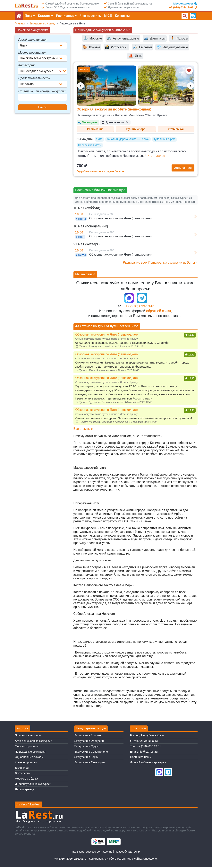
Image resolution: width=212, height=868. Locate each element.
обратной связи (159, 312)
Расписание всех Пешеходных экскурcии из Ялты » (160, 263)
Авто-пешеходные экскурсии (33, 742)
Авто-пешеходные (123, 38)
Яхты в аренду (24, 790)
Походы (179, 38)
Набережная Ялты (90, 146)
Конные (91, 47)
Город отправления (33, 40)
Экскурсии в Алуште (88, 737)
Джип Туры (22, 769)
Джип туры (155, 38)
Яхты (135, 56)
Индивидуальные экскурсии (33, 785)
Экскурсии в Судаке (87, 747)
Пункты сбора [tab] (136, 130)
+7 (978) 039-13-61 (140, 307)
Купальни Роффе (164, 140)
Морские (93, 38)
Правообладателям (127, 853)
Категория (27, 65)
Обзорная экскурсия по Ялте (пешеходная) (114, 109)
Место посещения (32, 53)
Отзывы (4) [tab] (176, 130)
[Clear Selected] (60, 71)
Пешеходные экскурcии (30, 753)
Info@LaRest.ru (148, 753)
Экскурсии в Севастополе (91, 753)
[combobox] (42, 46)
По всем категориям (28, 737)
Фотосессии (116, 47)
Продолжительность (34, 78)
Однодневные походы (29, 758)
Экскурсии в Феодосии (89, 742)
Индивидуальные (172, 47)
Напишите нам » (141, 758)
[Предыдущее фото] (81, 86)
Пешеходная (88, 122)
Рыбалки (142, 47)
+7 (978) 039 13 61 (149, 747)
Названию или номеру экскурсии (42, 91)
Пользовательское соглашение (92, 853)
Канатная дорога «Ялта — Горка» (128, 140)
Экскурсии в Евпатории (89, 763)
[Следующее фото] (191, 86)
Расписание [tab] (95, 130)
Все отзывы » (83, 430)
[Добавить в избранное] (189, 71)
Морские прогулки (27, 747)
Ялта (99, 140)
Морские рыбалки (26, 780)
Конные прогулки (26, 763)
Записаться (183, 169)
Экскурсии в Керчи (86, 758)
